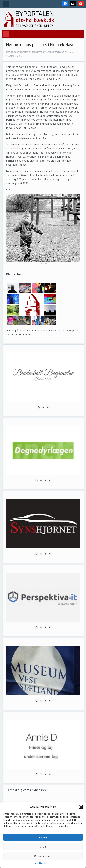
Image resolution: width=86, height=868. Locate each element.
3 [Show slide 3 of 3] (48, 407)
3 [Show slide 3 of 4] (45, 481)
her (29, 334)
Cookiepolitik (41, 863)
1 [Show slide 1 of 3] (39, 407)
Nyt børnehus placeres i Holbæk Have (40, 45)
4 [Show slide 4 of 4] (50, 481)
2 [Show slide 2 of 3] (43, 407)
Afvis (43, 847)
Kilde (9, 190)
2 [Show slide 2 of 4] (41, 481)
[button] (81, 807)
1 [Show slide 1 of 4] (37, 481)
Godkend (43, 837)
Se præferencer (43, 856)
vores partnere (59, 331)
